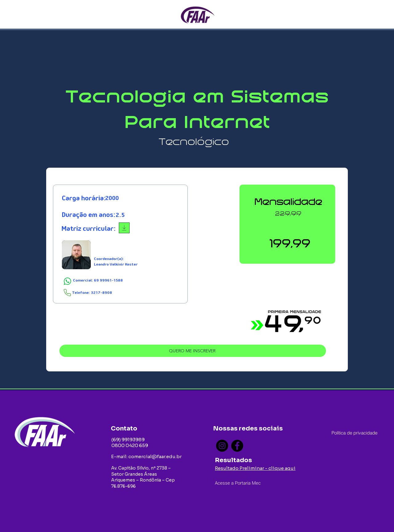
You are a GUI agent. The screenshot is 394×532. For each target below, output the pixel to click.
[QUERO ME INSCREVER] (193, 351)
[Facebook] (237, 446)
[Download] (124, 228)
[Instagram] (222, 446)
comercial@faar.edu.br (155, 456)
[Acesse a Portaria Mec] (244, 483)
